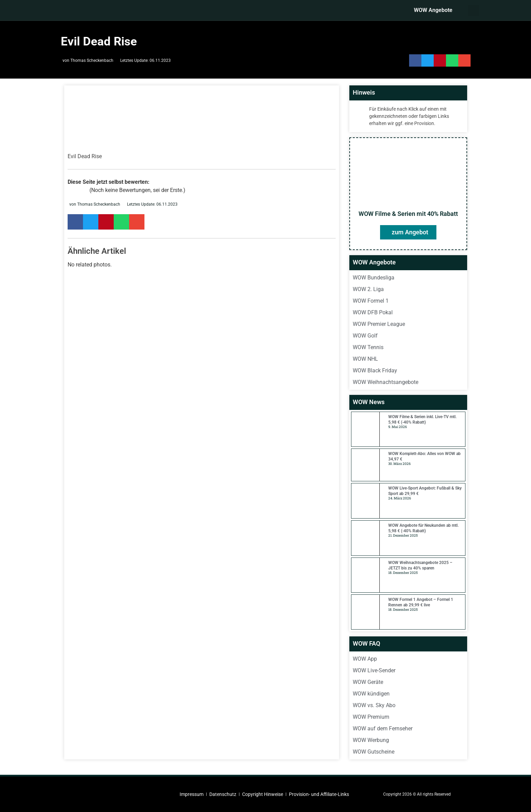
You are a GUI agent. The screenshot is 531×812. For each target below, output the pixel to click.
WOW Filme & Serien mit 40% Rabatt (408, 214)
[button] (473, 10)
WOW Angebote (433, 10)
